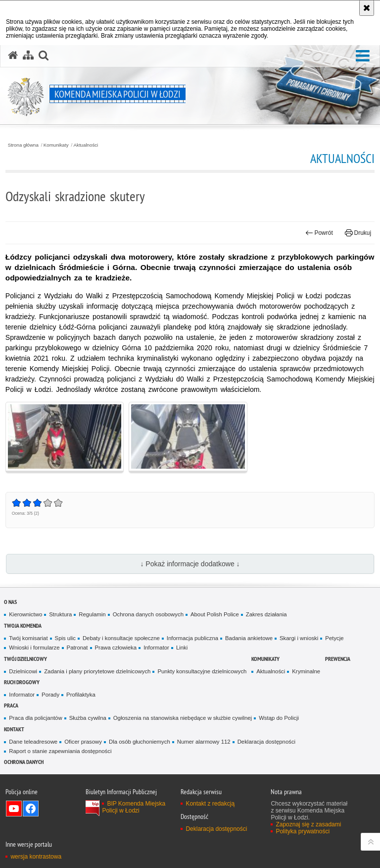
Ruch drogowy (22, 682)
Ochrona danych (24, 762)
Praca (11, 705)
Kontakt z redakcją (210, 804)
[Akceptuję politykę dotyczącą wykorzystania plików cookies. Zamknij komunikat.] (367, 8)
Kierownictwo (25, 614)
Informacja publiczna (192, 638)
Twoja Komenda (23, 625)
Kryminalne (306, 671)
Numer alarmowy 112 (204, 742)
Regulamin (92, 614)
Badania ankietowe (249, 638)
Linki (182, 648)
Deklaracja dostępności (266, 742)
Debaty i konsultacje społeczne (121, 638)
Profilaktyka (81, 695)
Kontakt (14, 729)
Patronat (77, 648)
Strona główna (23, 145)
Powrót (319, 233)
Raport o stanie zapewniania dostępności (60, 751)
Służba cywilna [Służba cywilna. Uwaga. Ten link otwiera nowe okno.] (88, 718)
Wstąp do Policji (279, 718)
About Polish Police (215, 614)
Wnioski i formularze (34, 648)
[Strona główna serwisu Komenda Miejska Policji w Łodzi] (13, 55)
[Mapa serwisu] (28, 55)
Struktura (60, 614)
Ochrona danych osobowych (148, 614)
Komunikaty (56, 145)
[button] (363, 56)
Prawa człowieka (116, 648)
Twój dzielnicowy (25, 659)
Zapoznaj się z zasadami (308, 824)
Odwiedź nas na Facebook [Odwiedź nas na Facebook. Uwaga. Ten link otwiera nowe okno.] (31, 809)
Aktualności (86, 145)
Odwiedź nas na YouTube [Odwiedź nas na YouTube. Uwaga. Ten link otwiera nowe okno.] (14, 809)
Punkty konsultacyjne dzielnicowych (202, 671)
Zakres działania (266, 614)
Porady (50, 695)
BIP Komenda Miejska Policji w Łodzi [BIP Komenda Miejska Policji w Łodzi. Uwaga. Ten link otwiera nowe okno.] (134, 807)
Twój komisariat (28, 638)
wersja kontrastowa (36, 857)
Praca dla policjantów (35, 718)
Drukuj (358, 233)
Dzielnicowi (23, 671)
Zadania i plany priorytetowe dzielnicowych (97, 671)
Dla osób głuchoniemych (140, 742)
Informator (156, 648)
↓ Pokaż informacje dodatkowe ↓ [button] (190, 564)
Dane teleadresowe (33, 742)
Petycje (334, 638)
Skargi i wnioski (299, 638)
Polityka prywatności (303, 831)
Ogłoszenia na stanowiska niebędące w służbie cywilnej (183, 718)
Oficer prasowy (83, 742)
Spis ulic (65, 638)
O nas (10, 602)
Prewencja (338, 659)
